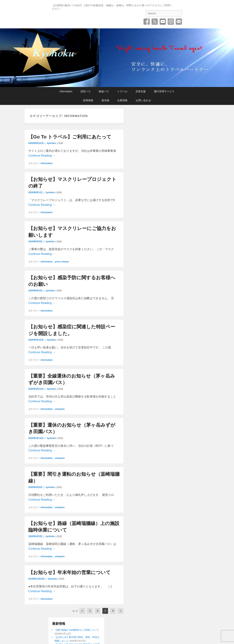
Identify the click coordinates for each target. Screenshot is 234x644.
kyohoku (51, 143)
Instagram (171, 22)
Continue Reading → (42, 156)
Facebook (147, 22)
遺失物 (105, 100)
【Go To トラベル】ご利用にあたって (70, 137)
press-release (62, 262)
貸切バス (86, 91)
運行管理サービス (164, 91)
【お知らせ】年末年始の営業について (69, 572)
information (66, 91)
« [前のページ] (82, 611)
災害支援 (141, 91)
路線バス (104, 91)
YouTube (163, 22)
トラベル (122, 91)
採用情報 (88, 100)
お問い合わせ (179, 22)
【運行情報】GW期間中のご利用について (77, 630)
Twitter (155, 22)
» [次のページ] (120, 611)
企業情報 (122, 100)
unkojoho (60, 409)
